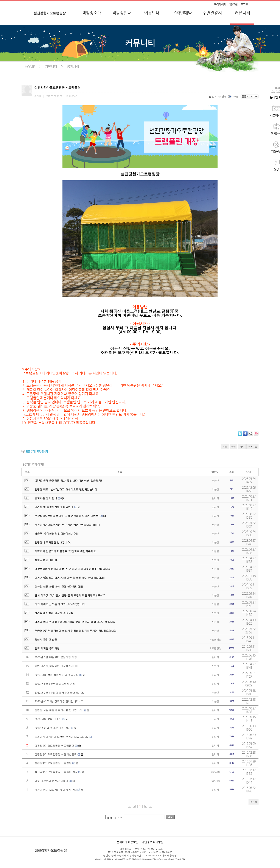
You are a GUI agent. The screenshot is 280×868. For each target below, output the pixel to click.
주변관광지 (212, 13)
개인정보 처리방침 (152, 842)
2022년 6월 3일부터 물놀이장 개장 (55, 684)
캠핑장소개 (92, 13)
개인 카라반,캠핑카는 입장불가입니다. (57, 666)
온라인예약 (182, 13)
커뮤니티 (242, 13)
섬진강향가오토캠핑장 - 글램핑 (53, 763)
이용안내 (152, 13)
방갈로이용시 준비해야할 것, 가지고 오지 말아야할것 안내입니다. (73, 569)
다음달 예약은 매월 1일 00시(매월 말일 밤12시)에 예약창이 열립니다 (75, 622)
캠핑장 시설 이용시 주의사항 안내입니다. (59, 710)
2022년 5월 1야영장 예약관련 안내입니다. (59, 692)
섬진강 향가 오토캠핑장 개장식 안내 (56, 789)
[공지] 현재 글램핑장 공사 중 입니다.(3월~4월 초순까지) (68, 480)
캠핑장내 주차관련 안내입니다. (53, 542)
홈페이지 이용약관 (128, 842)
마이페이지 (220, 4)
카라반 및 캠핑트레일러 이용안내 (54, 507)
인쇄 (223, 96)
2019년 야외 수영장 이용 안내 (52, 728)
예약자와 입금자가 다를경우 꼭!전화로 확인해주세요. (66, 551)
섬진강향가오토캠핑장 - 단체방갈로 (56, 754)
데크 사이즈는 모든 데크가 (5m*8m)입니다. (60, 604)
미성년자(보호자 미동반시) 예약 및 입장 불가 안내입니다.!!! (70, 578)
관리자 (215, 498)
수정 (225, 447)
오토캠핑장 (215, 639)
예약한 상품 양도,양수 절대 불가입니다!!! (59, 586)
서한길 (215, 480)
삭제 (242, 447)
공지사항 (73, 67)
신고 (213, 96)
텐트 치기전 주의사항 (47, 648)
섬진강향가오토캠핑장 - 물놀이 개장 (56, 772)
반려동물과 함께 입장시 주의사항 (54, 613)
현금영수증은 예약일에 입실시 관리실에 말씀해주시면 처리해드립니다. (76, 631)
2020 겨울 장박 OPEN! (48, 719)
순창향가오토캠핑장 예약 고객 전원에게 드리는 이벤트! (67, 516)
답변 (233, 447)
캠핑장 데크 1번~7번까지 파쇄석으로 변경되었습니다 (66, 489)
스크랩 (233, 96)
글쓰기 (254, 802)
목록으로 (252, 447)
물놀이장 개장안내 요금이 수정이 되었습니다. (61, 737)
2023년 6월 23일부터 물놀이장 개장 (56, 657)
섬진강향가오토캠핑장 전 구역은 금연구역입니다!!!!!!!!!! (67, 525)
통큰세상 (215, 772)
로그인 (244, 4)
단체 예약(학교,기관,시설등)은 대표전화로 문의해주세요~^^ (70, 595)
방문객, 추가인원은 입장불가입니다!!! (57, 533)
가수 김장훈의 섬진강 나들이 (51, 781)
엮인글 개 (42, 451)
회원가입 (233, 4)
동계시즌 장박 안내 (46, 498)
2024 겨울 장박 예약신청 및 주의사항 (57, 675)
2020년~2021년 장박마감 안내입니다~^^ (59, 701)
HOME (30, 67)
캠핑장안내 (122, 13)
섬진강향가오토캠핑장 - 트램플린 (54, 745)
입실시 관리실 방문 (46, 639)
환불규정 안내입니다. (47, 560)
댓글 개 (30, 451)
